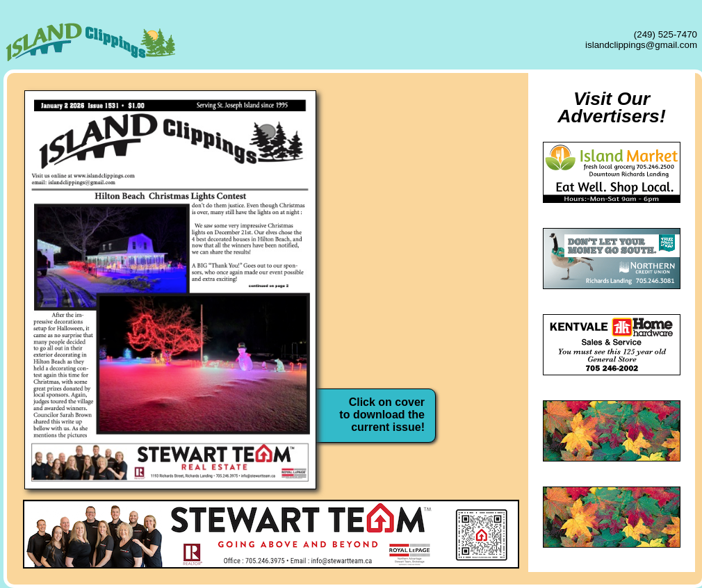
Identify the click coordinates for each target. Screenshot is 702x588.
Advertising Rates (424, 189)
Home (424, 110)
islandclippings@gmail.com (641, 45)
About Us (424, 150)
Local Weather (424, 348)
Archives (424, 269)
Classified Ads (424, 229)
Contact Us (424, 308)
